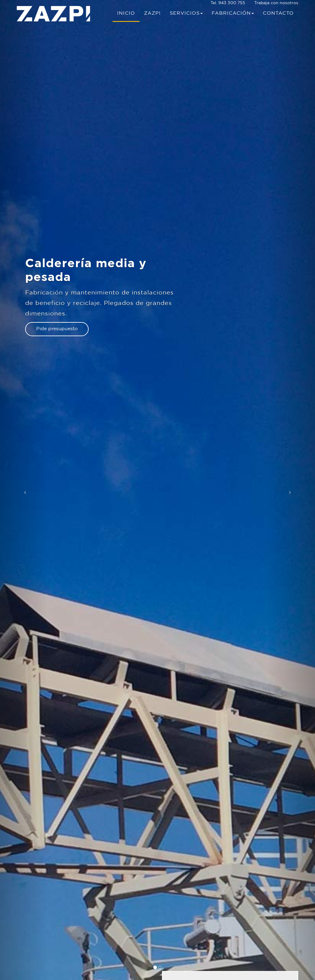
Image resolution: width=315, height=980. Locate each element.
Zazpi (152, 13)
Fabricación (233, 13)
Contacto (278, 13)
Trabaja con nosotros (276, 3)
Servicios (186, 13)
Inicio (126, 13)
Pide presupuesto (57, 329)
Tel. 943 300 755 (228, 3)
